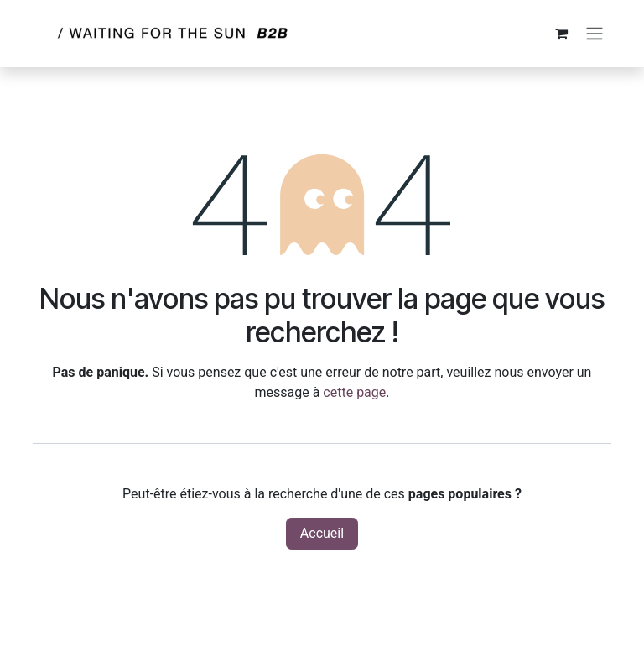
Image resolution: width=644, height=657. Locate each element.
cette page (354, 392)
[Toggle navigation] (595, 34)
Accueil (322, 533)
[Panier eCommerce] (561, 34)
